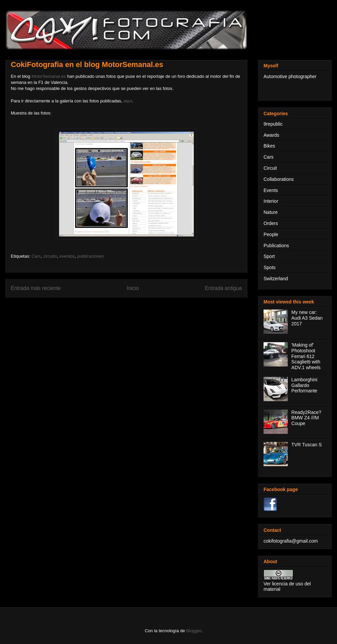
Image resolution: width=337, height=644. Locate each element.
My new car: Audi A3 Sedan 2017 (307, 318)
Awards (271, 135)
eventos (67, 256)
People (271, 234)
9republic (273, 124)
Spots (270, 267)
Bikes (269, 146)
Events (271, 190)
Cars (36, 256)
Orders (271, 223)
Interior (271, 201)
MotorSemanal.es (49, 76)
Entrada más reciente (36, 288)
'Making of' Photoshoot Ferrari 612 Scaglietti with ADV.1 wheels (306, 356)
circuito (50, 256)
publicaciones (90, 256)
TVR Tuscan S (307, 445)
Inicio (133, 288)
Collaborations (279, 179)
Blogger (194, 631)
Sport (269, 256)
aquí (128, 101)
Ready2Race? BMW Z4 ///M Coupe (307, 418)
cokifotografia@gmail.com (291, 541)
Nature (271, 212)
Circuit (270, 168)
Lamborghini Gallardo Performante (304, 385)
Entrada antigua (223, 288)
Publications (276, 246)
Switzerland (276, 279)
